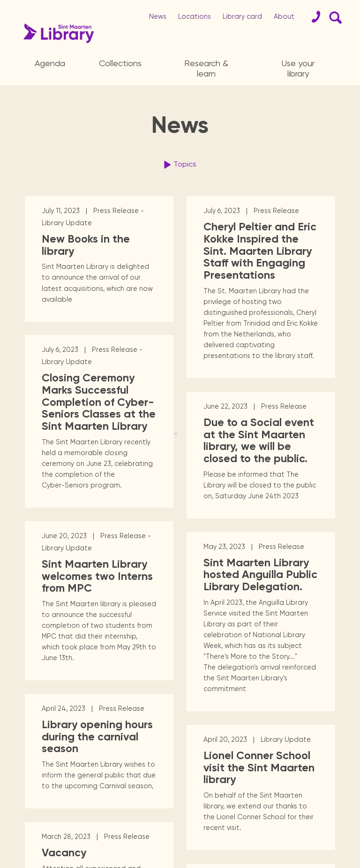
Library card (242, 16)
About (284, 16)
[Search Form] (334, 17)
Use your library (298, 68)
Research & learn (206, 68)
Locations (195, 16)
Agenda (50, 63)
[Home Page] (56, 33)
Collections (120, 63)
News (158, 16)
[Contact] (312, 17)
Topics (179, 165)
